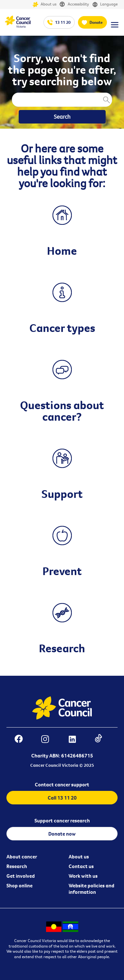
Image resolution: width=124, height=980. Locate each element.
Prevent (62, 571)
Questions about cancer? (62, 411)
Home (62, 251)
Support (62, 494)
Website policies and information (91, 889)
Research (62, 648)
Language (105, 5)
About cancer (22, 856)
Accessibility (74, 5)
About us (44, 5)
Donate (96, 22)
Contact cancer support (62, 784)
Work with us (83, 876)
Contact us (81, 866)
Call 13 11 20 (62, 798)
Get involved (21, 876)
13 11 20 (63, 22)
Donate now (62, 834)
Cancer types (62, 328)
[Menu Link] (115, 28)
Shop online (19, 885)
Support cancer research (62, 820)
